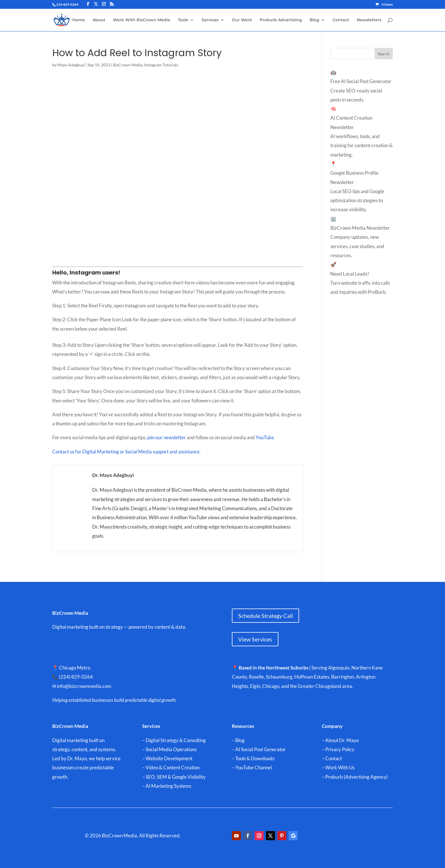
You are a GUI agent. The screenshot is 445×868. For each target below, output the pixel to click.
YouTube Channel (254, 767)
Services (210, 20)
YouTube (265, 437)
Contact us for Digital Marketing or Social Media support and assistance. (126, 452)
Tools (183, 20)
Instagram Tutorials (161, 65)
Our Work (242, 20)
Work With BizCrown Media (142, 20)
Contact (341, 20)
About (99, 20)
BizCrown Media (128, 65)
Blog (314, 20)
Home (79, 20)
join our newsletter (167, 437)
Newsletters (369, 20)
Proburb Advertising (281, 20)
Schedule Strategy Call (265, 616)
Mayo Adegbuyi (71, 65)
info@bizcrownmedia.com (87, 686)
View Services (255, 639)
